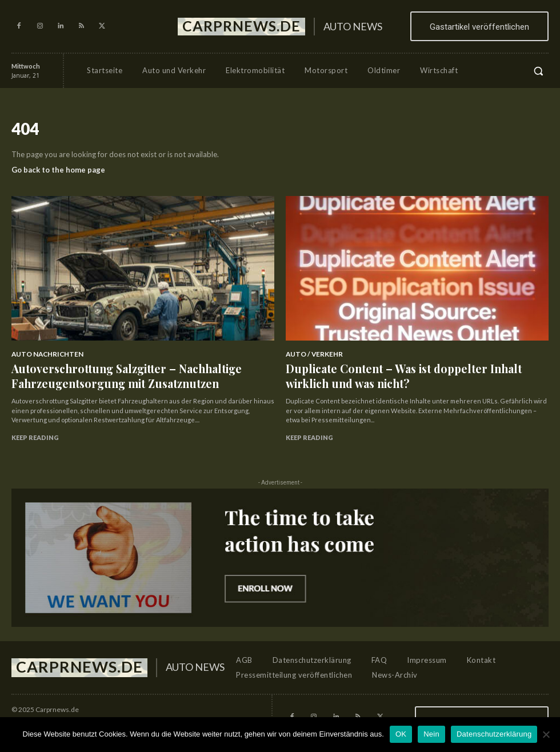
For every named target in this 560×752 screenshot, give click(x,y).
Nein (431, 734)
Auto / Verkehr (311, 354)
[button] (538, 71)
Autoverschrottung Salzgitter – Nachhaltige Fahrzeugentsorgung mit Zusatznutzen (101, 370)
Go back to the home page (58, 170)
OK (401, 734)
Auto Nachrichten (43, 354)
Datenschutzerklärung (494, 734)
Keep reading (35, 426)
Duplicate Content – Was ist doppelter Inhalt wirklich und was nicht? (414, 370)
